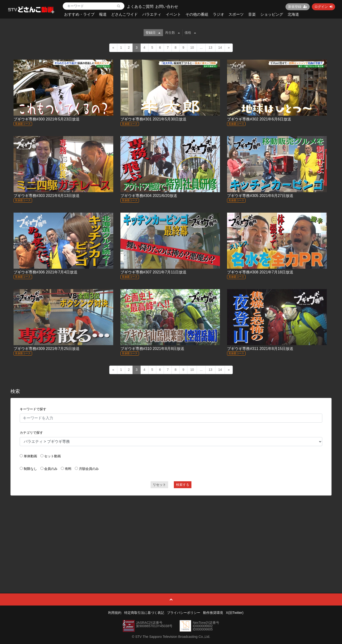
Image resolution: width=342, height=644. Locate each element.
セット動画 (52, 456)
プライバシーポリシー (184, 613)
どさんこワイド (124, 14)
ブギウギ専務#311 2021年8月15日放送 (260, 349)
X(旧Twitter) (235, 613)
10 (192, 48)
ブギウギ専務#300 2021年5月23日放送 (47, 119)
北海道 (293, 14)
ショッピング (272, 14)
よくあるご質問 (140, 7)
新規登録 (298, 7)
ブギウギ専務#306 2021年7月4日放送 (45, 272)
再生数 (172, 33)
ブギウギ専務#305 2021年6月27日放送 (260, 196)
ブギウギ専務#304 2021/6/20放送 (149, 196)
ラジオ (218, 14)
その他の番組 (197, 14)
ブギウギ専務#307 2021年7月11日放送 (153, 272)
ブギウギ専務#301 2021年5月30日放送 (153, 119)
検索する (183, 485)
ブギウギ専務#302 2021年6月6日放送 (259, 119)
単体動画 (30, 456)
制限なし (30, 469)
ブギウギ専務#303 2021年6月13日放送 (47, 196)
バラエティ (152, 14)
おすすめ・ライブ (79, 14)
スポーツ (236, 14)
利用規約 (115, 613)
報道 (103, 14)
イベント (173, 14)
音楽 (252, 14)
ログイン (323, 7)
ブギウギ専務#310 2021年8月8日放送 (152, 349)
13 (210, 48)
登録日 (153, 33)
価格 (190, 33)
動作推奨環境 (213, 613)
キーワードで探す (33, 409)
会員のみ (51, 469)
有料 (68, 469)
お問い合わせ (167, 7)
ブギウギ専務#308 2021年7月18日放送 (260, 272)
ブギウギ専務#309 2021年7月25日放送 (47, 349)
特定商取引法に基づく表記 (144, 613)
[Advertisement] (171, 534)
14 (220, 48)
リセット (159, 485)
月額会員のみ (89, 469)
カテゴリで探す (31, 433)
